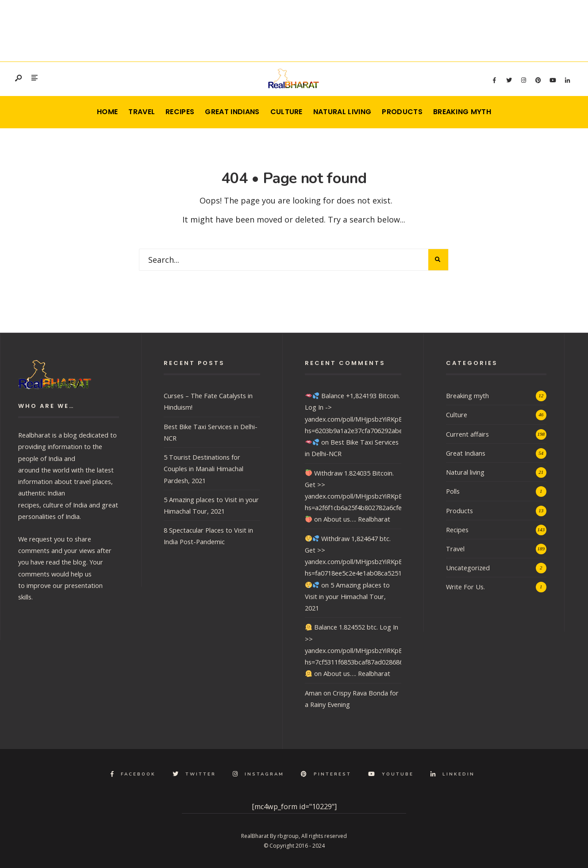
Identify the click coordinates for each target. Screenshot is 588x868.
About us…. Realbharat (357, 519)
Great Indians (232, 112)
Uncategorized (468, 568)
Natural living (342, 112)
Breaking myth (462, 112)
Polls (453, 491)
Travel (142, 112)
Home (107, 112)
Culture (286, 112)
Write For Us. (465, 587)
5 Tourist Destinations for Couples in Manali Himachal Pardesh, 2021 (204, 469)
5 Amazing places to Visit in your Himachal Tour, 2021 (347, 596)
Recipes (180, 112)
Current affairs (467, 434)
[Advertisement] (294, 29)
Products (402, 112)
